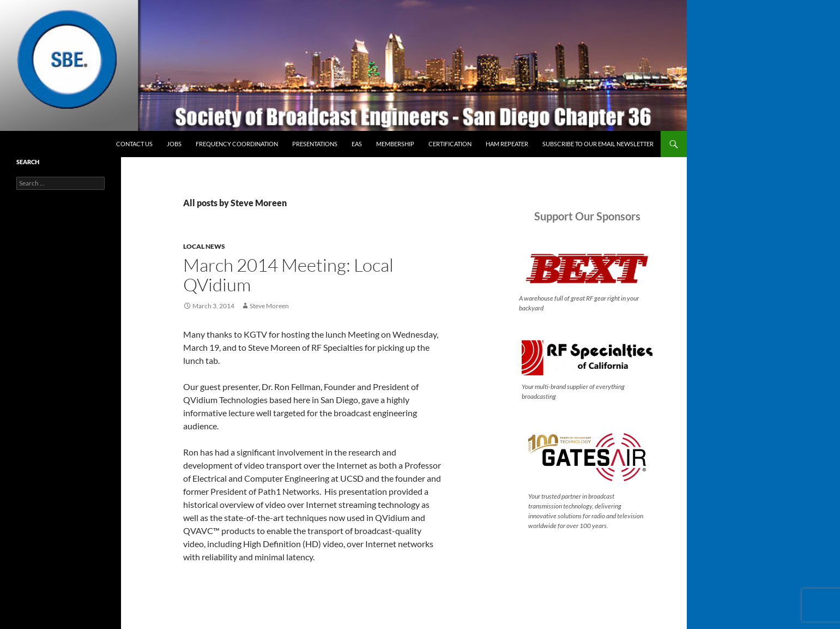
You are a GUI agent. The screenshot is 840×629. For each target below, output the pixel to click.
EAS (357, 144)
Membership (395, 144)
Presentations (315, 144)
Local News (204, 246)
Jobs (174, 144)
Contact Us (134, 144)
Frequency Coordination (237, 144)
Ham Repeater (507, 144)
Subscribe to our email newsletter (598, 144)
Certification (450, 144)
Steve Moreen (269, 306)
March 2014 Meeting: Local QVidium (288, 275)
